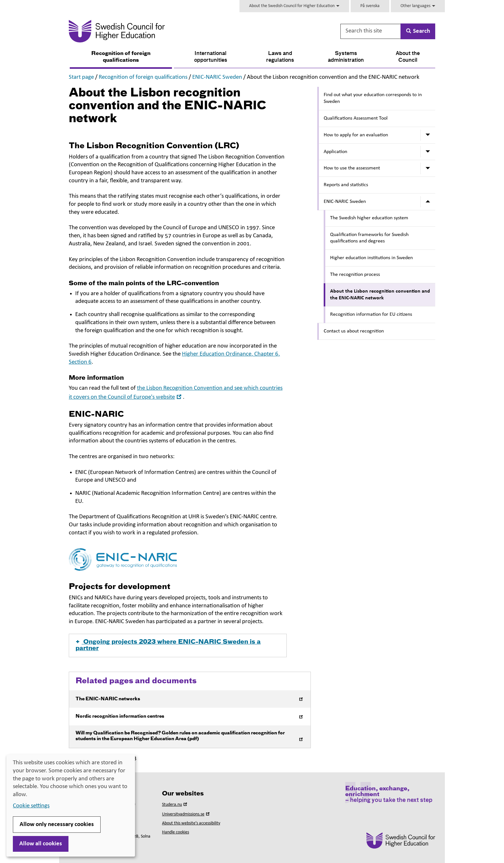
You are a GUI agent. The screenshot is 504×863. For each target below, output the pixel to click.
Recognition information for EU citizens (371, 314)
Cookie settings (31, 806)
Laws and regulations (280, 57)
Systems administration (346, 57)
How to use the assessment (352, 168)
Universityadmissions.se (186, 814)
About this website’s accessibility (191, 823)
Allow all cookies (41, 844)
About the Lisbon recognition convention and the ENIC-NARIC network (380, 295)
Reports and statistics (346, 185)
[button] (178, 646)
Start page (81, 77)
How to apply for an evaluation (356, 135)
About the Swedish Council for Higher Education (294, 6)
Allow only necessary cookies (57, 825)
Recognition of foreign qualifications (121, 57)
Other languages (418, 6)
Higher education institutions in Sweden (371, 258)
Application (335, 152)
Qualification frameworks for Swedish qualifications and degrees (369, 238)
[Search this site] (371, 31)
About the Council (408, 57)
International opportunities (211, 57)
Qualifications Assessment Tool (356, 118)
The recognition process (355, 275)
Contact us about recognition (354, 331)
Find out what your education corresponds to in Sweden (373, 98)
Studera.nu (175, 805)
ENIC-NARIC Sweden (217, 77)
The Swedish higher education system (369, 218)
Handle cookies (175, 832)
